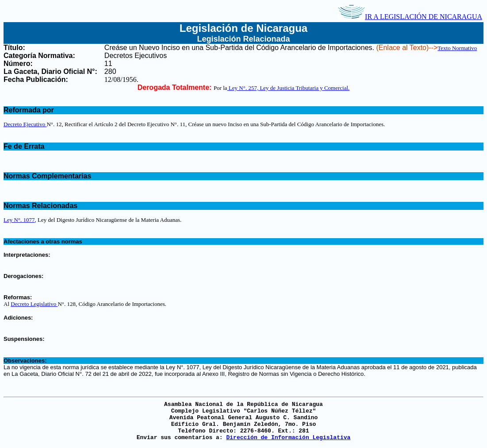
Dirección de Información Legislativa (288, 438)
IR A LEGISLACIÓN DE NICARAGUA (410, 17)
